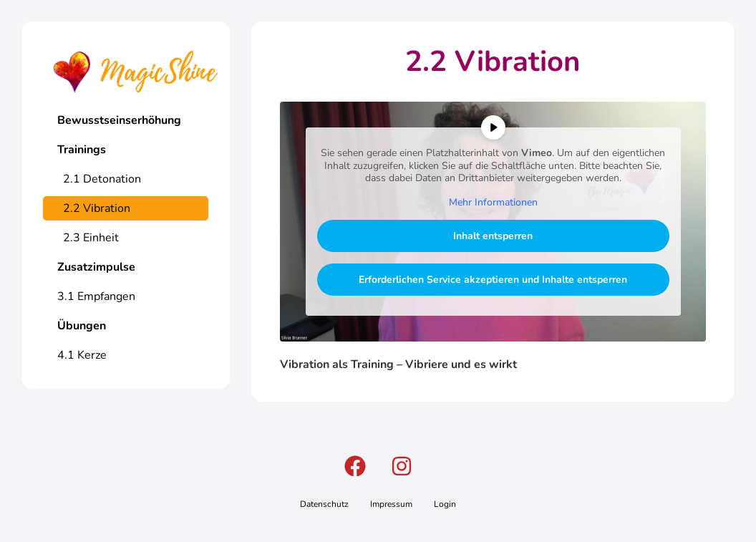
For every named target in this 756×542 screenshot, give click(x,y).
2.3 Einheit (88, 238)
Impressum (391, 504)
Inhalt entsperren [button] (493, 236)
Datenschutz (324, 504)
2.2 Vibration (94, 208)
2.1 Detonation (99, 179)
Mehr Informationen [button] (493, 203)
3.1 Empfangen (96, 296)
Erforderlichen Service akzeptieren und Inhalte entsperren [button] (493, 280)
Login (445, 504)
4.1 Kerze (82, 355)
